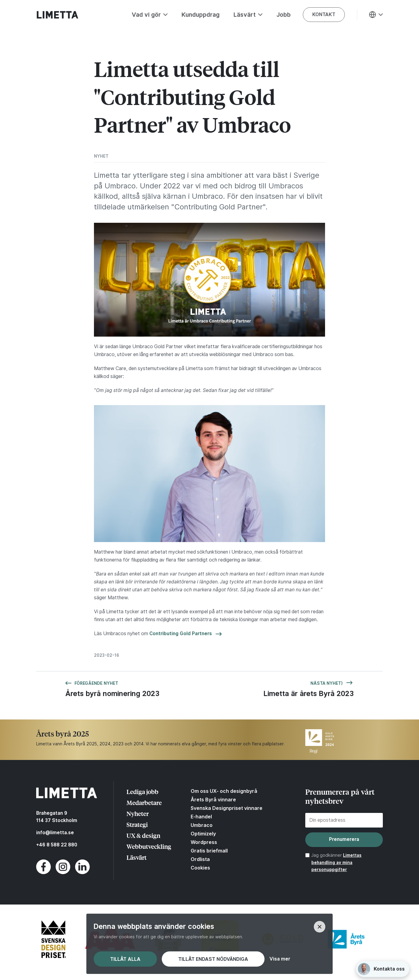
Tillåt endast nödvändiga (213, 959)
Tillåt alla (125, 959)
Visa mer (280, 959)
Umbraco (202, 825)
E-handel (201, 817)
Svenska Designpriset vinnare (227, 808)
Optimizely (203, 834)
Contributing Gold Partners (181, 633)
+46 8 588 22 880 (57, 845)
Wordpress (204, 842)
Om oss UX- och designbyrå (224, 791)
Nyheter (138, 813)
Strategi (137, 824)
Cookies (200, 868)
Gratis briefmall (209, 851)
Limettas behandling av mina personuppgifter (336, 863)
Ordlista (200, 859)
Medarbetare (144, 802)
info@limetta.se (55, 833)
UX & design (143, 835)
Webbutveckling (149, 846)
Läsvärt (137, 857)
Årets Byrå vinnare (213, 800)
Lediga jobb (142, 791)
